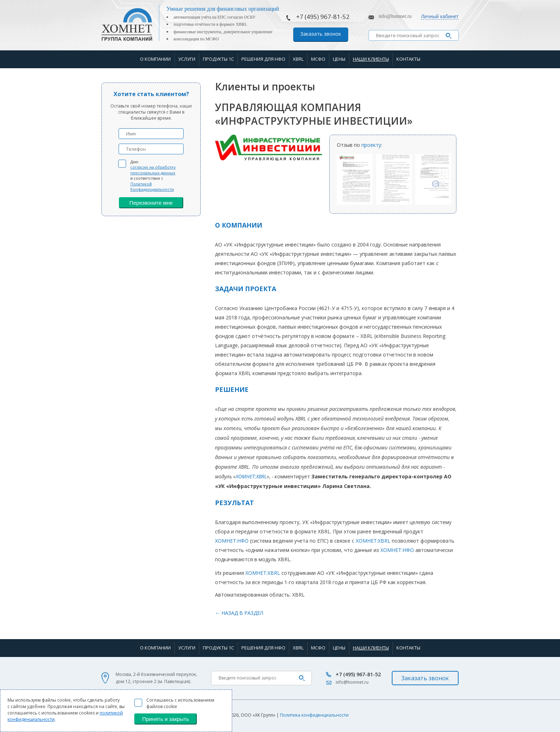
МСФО (318, 59)
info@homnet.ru (395, 16)
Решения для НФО (263, 59)
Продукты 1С (218, 59)
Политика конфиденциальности (314, 715)
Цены (339, 59)
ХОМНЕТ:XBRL (251, 476)
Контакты (408, 59)
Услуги (187, 59)
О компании (155, 59)
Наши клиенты (371, 59)
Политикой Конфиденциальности (152, 186)
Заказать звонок (321, 34)
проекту (371, 145)
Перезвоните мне (151, 203)
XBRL (298, 59)
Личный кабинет (440, 16)
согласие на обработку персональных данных (153, 170)
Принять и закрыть (166, 719)
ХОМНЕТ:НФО (232, 541)
